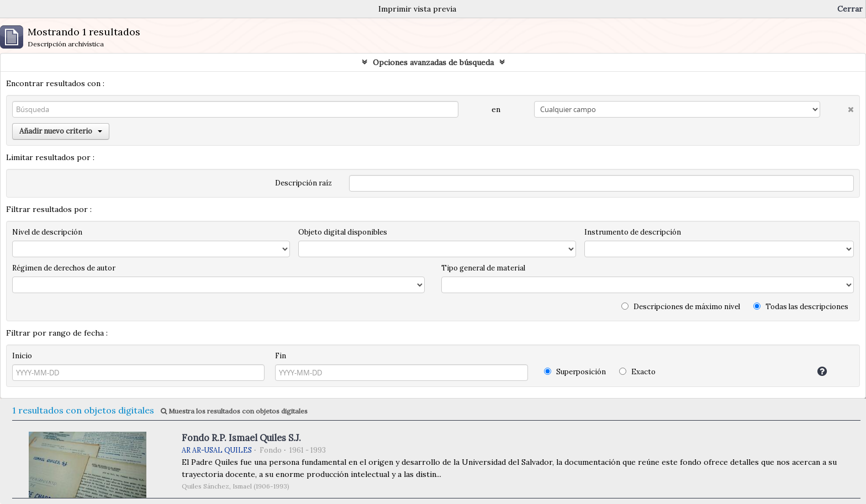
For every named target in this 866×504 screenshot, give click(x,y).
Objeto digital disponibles (343, 232)
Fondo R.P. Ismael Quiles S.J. (241, 438)
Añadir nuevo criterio (61, 131)
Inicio (22, 356)
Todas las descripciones (801, 307)
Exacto (637, 372)
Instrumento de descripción (633, 232)
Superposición (575, 372)
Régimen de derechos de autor (64, 268)
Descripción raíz (303, 183)
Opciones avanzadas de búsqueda (433, 62)
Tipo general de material (483, 268)
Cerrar (850, 9)
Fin (281, 356)
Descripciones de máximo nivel (681, 307)
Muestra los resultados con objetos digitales (234, 411)
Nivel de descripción (47, 232)
